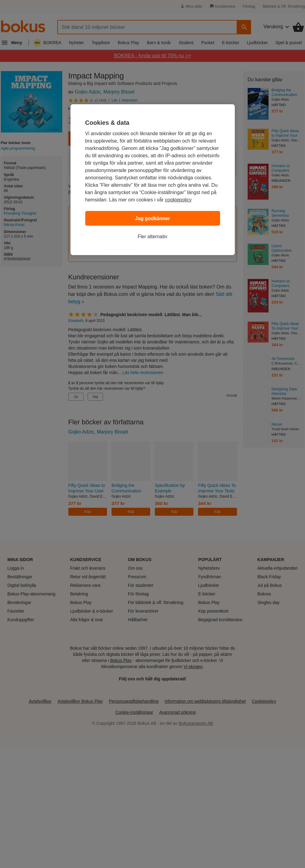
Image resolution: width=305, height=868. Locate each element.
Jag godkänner (153, 218)
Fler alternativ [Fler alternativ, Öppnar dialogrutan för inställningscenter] (152, 237)
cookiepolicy (178, 200)
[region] (153, 180)
